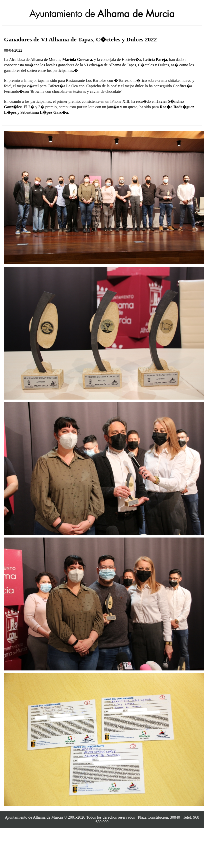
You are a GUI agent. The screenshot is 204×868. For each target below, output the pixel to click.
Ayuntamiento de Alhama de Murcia (34, 817)
